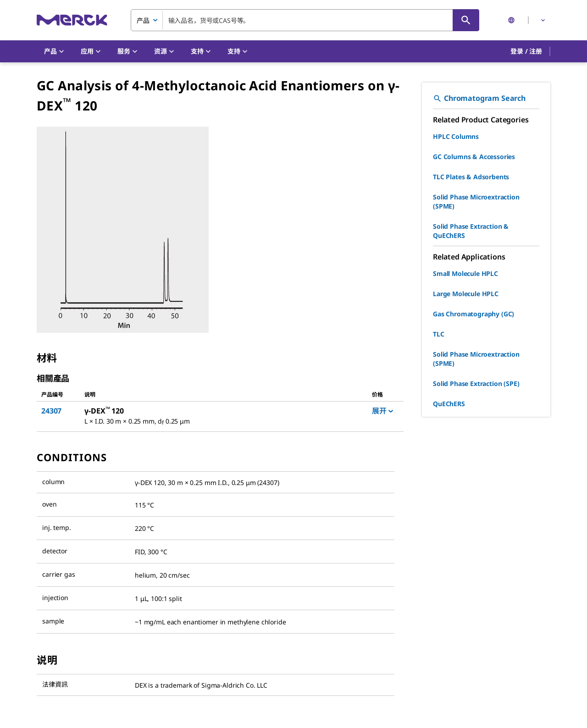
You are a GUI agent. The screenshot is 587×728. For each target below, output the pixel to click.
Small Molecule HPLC (465, 273)
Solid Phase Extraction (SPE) (476, 383)
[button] (526, 51)
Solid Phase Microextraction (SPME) (476, 201)
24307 (51, 411)
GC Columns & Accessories (474, 157)
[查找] (466, 20)
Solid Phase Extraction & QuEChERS (471, 231)
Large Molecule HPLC (466, 294)
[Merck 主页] (72, 20)
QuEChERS (449, 404)
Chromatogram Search (479, 98)
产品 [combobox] (143, 20)
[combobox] (305, 20)
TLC (439, 334)
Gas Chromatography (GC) (473, 314)
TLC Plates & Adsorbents (471, 177)
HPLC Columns (456, 136)
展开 (382, 411)
